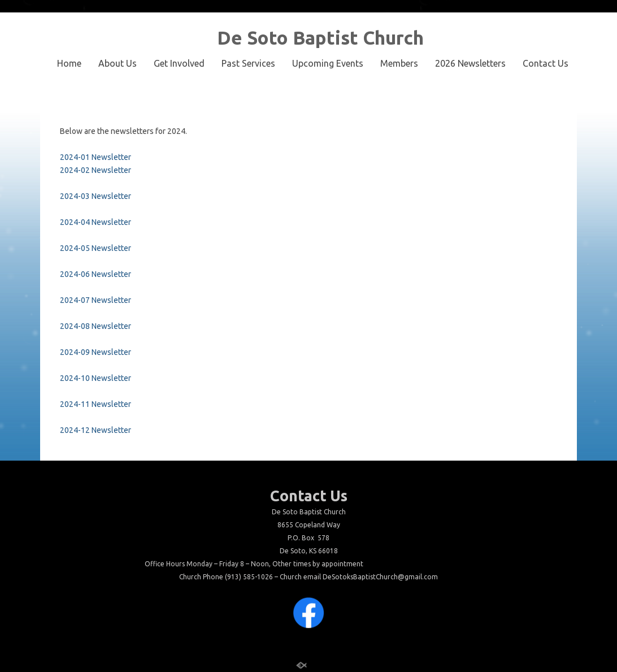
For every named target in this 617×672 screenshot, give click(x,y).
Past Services (248, 63)
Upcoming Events (328, 63)
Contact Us (546, 63)
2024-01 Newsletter (95, 157)
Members (399, 63)
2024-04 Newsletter (95, 222)
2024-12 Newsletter (95, 430)
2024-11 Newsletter (95, 404)
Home (69, 63)
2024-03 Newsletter (95, 196)
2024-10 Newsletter (95, 378)
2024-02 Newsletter (95, 170)
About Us (118, 63)
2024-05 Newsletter (95, 248)
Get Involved (179, 63)
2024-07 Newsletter (95, 300)
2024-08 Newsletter (95, 326)
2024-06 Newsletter (95, 274)
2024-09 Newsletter (95, 352)
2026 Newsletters (470, 63)
